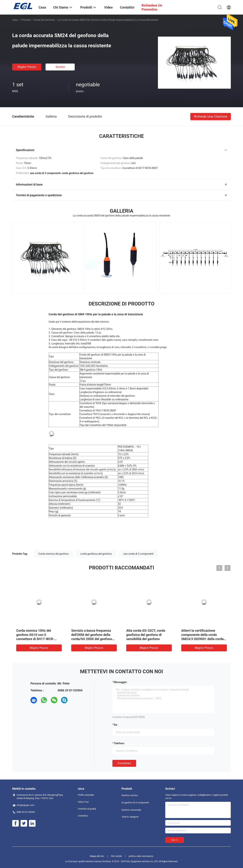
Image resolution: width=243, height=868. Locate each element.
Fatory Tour (83, 802)
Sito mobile (116, 856)
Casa (15, 20)
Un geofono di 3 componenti (135, 803)
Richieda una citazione (211, 116)
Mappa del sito (97, 856)
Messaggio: (120, 682)
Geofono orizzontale (131, 810)
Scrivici (60, 67)
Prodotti (26, 20)
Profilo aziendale (86, 795)
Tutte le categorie (130, 817)
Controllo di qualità (87, 809)
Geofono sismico (130, 795)
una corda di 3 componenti (138, 554)
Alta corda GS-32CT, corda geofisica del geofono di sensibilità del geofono (146, 635)
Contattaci (124, 763)
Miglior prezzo (27, 67)
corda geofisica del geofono (96, 554)
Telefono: (119, 743)
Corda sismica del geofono (54, 554)
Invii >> (175, 840)
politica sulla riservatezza (141, 856)
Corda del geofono (44, 20)
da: (116, 725)
